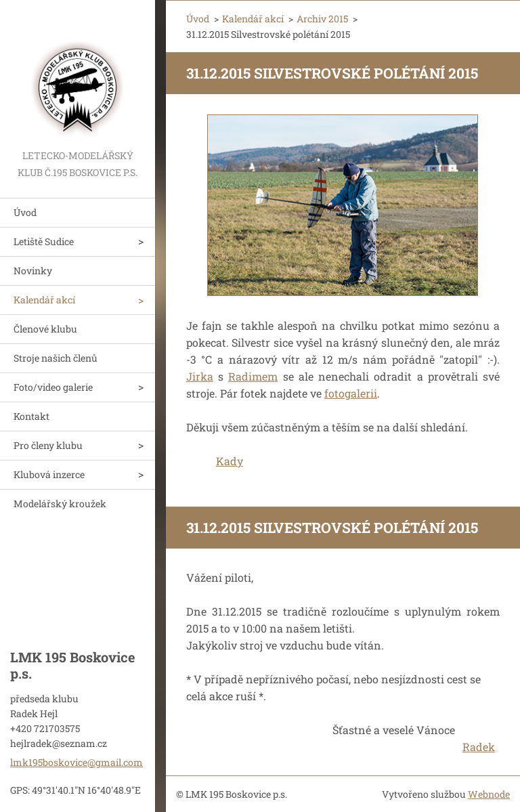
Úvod (25, 212)
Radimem (253, 376)
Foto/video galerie (53, 387)
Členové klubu (45, 329)
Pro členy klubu (48, 445)
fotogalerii (351, 393)
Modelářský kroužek (60, 504)
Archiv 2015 (322, 19)
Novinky (33, 271)
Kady (230, 461)
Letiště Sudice (44, 241)
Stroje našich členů (56, 358)
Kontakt (31, 416)
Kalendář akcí (44, 300)
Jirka (200, 376)
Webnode (489, 794)
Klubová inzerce (49, 474)
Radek (479, 747)
